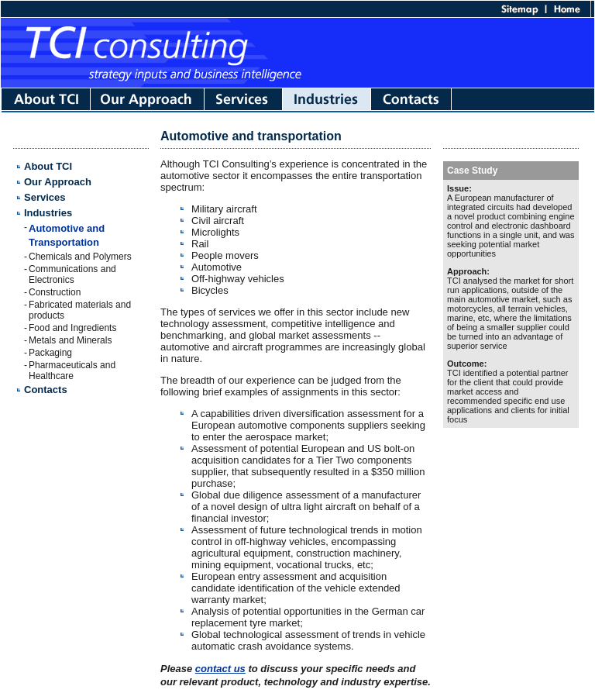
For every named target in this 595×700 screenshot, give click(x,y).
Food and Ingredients (72, 328)
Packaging (50, 353)
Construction (55, 292)
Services (45, 197)
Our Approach (58, 182)
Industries (48, 213)
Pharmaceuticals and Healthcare (72, 371)
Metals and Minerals (70, 340)
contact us (220, 669)
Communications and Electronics (72, 274)
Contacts (46, 390)
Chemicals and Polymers (80, 257)
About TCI (48, 166)
